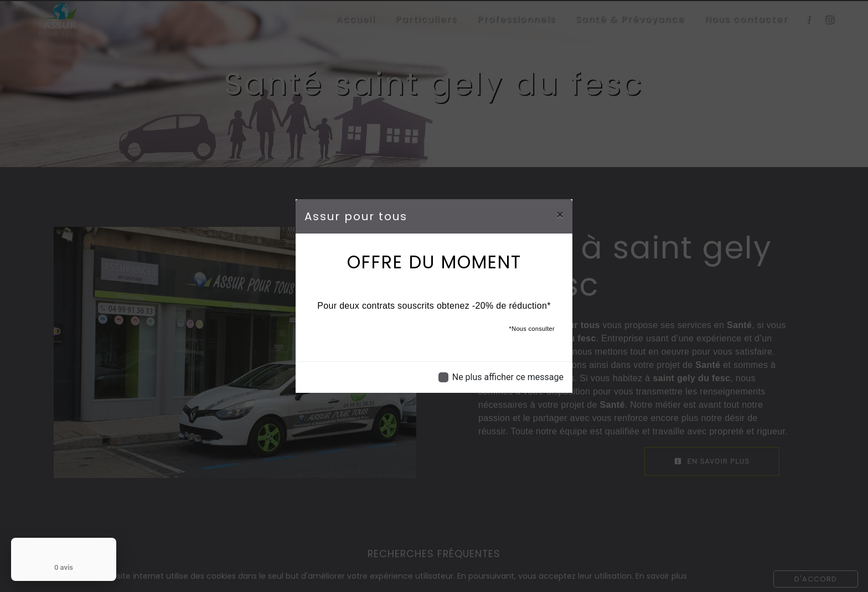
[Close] (560, 215)
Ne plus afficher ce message (508, 377)
